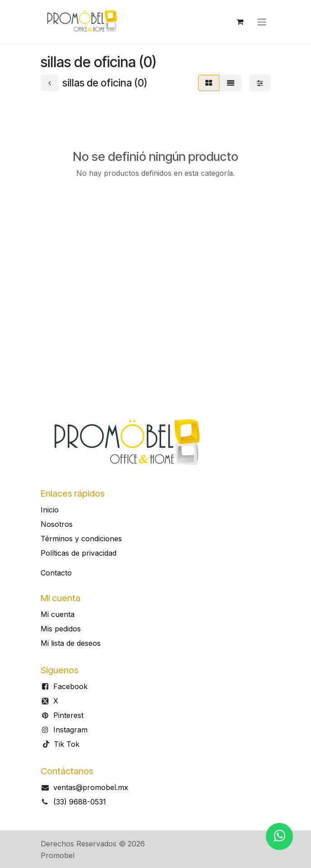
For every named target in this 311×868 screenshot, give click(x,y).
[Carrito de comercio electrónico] (240, 22)
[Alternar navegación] (262, 22)
